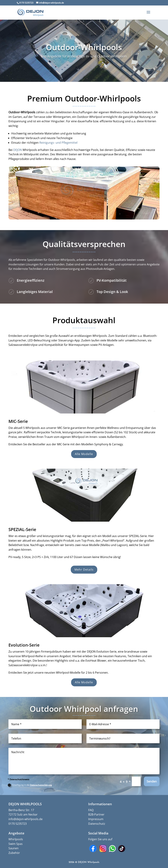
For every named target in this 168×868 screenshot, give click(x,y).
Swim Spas (16, 844)
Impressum (96, 819)
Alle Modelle (84, 454)
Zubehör (14, 853)
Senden (152, 781)
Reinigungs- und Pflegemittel (58, 143)
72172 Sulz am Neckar (23, 814)
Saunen (13, 848)
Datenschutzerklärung (41, 785)
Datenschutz (97, 824)
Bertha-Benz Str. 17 (21, 810)
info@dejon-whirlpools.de (25, 819)
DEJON (18, 150)
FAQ (91, 810)
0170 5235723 (18, 824)
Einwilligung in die (30, 785)
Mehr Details (84, 570)
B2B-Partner (96, 814)
